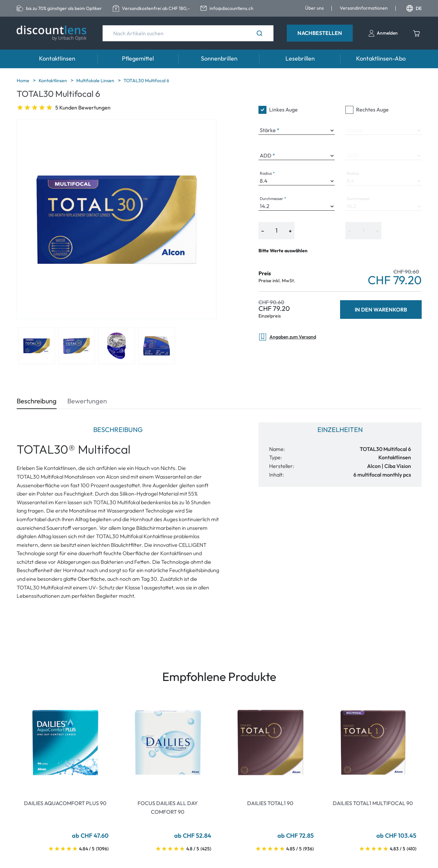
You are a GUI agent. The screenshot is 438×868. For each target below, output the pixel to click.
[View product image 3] (117, 346)
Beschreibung (37, 401)
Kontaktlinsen (57, 58)
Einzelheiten (340, 430)
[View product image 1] (37, 346)
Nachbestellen (320, 33)
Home (23, 81)
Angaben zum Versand (287, 337)
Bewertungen (87, 401)
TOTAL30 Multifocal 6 (146, 81)
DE (414, 8)
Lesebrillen (300, 58)
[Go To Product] (65, 743)
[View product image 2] (77, 346)
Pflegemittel (138, 58)
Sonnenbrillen (219, 58)
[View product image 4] (157, 346)
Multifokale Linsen (96, 81)
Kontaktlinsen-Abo (381, 58)
